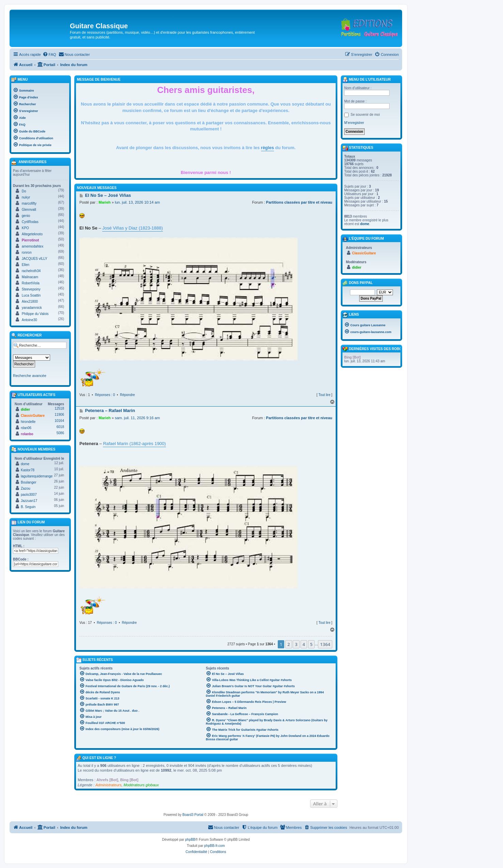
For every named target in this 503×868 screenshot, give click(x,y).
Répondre (127, 395)
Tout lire (324, 395)
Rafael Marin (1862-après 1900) (134, 444)
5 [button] (311, 644)
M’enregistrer (354, 123)
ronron (27, 252)
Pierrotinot (31, 240)
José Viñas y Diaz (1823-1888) (133, 228)
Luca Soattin (31, 295)
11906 (59, 415)
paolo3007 (29, 495)
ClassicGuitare (33, 416)
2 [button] (288, 644)
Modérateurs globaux (141, 785)
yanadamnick (32, 308)
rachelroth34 (31, 271)
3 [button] (296, 644)
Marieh (104, 202)
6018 (60, 427)
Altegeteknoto (32, 234)
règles (268, 148)
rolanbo (27, 434)
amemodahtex (33, 246)
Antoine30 (29, 320)
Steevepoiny (31, 289)
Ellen (26, 265)
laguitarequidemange (37, 476)
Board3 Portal (193, 815)
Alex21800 (30, 302)
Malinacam (30, 277)
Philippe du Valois (35, 314)
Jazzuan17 (29, 501)
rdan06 (26, 428)
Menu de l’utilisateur (367, 80)
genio (26, 216)
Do (24, 191)
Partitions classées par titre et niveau (299, 202)
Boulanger (29, 482)
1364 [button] (325, 644)
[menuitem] (49, 54)
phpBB (190, 840)
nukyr (26, 197)
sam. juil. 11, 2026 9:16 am (137, 418)
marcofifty (29, 203)
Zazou (26, 488)
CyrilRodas (30, 222)
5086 (60, 433)
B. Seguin (28, 507)
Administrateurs (108, 785)
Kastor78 (28, 470)
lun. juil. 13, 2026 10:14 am (137, 202)
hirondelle (28, 422)
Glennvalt (29, 210)
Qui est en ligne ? (99, 758)
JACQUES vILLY (35, 259)
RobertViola (31, 283)
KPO (25, 228)
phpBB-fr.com (215, 846)
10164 (59, 421)
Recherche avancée (30, 376)
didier (25, 409)
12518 (59, 408)
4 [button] (304, 644)
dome (25, 464)
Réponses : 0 (105, 395)
